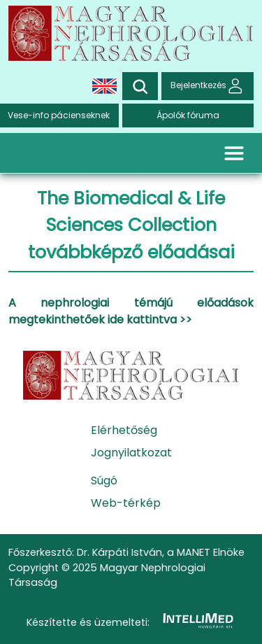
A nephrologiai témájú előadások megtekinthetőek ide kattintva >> (131, 311)
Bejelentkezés (208, 86)
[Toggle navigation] (234, 153)
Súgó (104, 481)
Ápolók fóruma (188, 115)
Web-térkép (126, 503)
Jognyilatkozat (131, 453)
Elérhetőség (124, 430)
